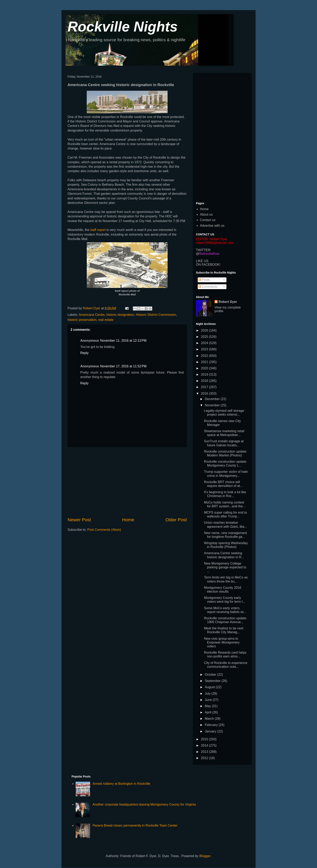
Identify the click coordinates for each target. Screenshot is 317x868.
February (212, 725)
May (208, 706)
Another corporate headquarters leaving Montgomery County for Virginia (144, 804)
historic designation (120, 315)
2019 (205, 374)
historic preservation (82, 320)
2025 (205, 337)
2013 (205, 752)
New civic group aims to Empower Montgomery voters (222, 642)
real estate (106, 320)
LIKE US (202, 261)
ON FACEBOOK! (208, 265)
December (213, 399)
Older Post (176, 520)
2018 (205, 381)
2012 (205, 758)
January (211, 731)
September (213, 681)
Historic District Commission (156, 315)
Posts (204, 280)
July (208, 694)
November (213, 405)
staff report (98, 230)
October (211, 675)
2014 (205, 745)
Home (128, 520)
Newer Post (79, 520)
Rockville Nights (123, 27)
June (209, 700)
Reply (84, 353)
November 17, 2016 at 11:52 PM (123, 366)
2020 (205, 368)
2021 (205, 362)
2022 (205, 356)
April (208, 712)
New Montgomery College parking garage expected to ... (225, 567)
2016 (205, 393)
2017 (205, 387)
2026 (205, 330)
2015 (205, 739)
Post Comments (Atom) (104, 530)
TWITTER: (204, 250)
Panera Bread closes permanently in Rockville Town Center (135, 825)
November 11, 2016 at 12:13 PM (123, 341)
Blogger (205, 856)
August (210, 687)
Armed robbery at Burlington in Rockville (121, 784)
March (210, 719)
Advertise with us (212, 226)
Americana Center (92, 315)
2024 (205, 343)
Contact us (208, 220)
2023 (205, 349)
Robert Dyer (228, 302)
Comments (208, 287)
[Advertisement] (127, 482)
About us (206, 214)
